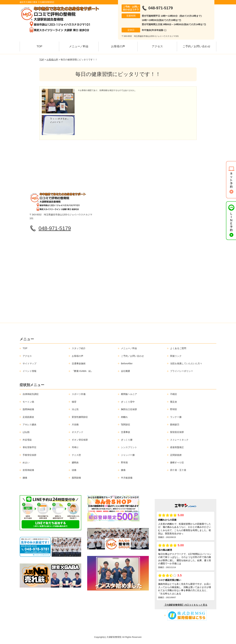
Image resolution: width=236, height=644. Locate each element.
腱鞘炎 (75, 463)
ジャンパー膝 (128, 455)
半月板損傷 (127, 478)
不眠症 (174, 394)
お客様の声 (118, 46)
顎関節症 (126, 425)
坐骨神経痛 (28, 470)
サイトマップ (29, 363)
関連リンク (176, 356)
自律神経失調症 (31, 394)
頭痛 (74, 470)
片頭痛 (75, 425)
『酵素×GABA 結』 (82, 371)
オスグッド (78, 432)
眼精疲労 (175, 425)
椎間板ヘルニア (129, 394)
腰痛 (25, 478)
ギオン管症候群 (80, 440)
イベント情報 (29, 371)
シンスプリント (129, 447)
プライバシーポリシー (182, 371)
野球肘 (174, 409)
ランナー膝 (176, 417)
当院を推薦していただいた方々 (186, 363)
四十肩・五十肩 (178, 470)
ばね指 (26, 432)
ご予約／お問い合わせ (197, 46)
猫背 (74, 402)
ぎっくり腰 (127, 440)
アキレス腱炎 (29, 425)
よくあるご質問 (178, 348)
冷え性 (75, 409)
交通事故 (126, 432)
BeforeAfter (127, 363)
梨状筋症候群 (177, 432)
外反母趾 (27, 440)
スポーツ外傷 (79, 394)
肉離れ (124, 417)
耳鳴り (75, 447)
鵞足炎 (174, 402)
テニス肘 (76, 455)
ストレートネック (179, 440)
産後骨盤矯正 (177, 447)
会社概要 (126, 371)
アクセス (157, 46)
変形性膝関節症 (80, 417)
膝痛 (123, 470)
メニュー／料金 (79, 46)
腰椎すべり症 (177, 463)
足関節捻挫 (176, 455)
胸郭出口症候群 (129, 409)
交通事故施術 (79, 363)
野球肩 (124, 463)
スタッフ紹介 (79, 348)
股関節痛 (76, 478)
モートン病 (28, 402)
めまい (26, 463)
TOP (39, 46)
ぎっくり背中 (128, 402)
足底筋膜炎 (28, 417)
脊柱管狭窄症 (29, 447)
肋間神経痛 (28, 409)
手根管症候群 (29, 455)
